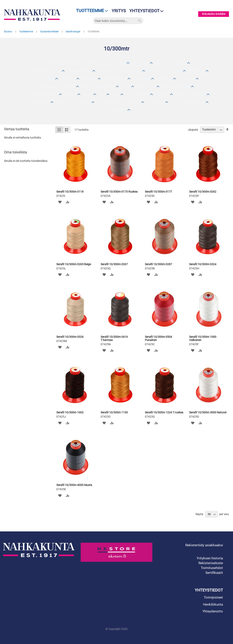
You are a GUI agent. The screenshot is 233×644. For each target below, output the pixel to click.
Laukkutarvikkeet (79, 71)
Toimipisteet (213, 597)
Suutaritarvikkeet (50, 32)
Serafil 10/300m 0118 (70, 192)
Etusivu (8, 32)
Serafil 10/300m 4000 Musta (74, 485)
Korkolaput (164, 79)
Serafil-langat (73, 32)
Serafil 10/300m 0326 (70, 337)
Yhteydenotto (213, 611)
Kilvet (116, 95)
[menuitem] (91, 11)
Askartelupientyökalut (171, 63)
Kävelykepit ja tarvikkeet (165, 71)
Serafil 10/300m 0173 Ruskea (119, 192)
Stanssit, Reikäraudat (191, 95)
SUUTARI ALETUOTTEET (63, 63)
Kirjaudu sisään (214, 14)
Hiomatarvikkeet (138, 95)
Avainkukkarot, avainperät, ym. (120, 71)
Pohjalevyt (68, 79)
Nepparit (70, 95)
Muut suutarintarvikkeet (44, 71)
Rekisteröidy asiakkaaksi (204, 545)
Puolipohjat (196, 71)
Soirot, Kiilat (45, 79)
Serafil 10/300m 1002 (70, 412)
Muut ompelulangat (176, 87)
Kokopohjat (187, 79)
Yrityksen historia (210, 558)
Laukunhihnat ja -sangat (73, 102)
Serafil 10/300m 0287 (158, 264)
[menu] (91, 11)
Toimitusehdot (212, 568)
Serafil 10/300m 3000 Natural (208, 412)
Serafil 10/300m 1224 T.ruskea (164, 412)
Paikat (126, 87)
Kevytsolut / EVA (115, 79)
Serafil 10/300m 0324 (203, 264)
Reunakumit (142, 79)
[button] (60, 202)
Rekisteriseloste (211, 563)
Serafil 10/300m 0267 (114, 264)
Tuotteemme (26, 32)
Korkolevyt (89, 79)
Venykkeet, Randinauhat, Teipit (119, 102)
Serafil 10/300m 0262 (203, 192)
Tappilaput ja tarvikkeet (58, 87)
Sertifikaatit (214, 573)
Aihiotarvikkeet (116, 110)
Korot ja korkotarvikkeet (98, 87)
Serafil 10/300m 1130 (114, 412)
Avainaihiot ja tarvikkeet (188, 102)
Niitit (102, 95)
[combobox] (118, 21)
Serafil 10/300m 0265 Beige (74, 264)
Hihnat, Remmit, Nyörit (42, 95)
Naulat (87, 95)
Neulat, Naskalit (38, 102)
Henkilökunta (213, 604)
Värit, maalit (140, 63)
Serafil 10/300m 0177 (158, 192)
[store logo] (32, 15)
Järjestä (193, 129)
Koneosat (162, 95)
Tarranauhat (155, 102)
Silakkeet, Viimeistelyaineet (106, 63)
